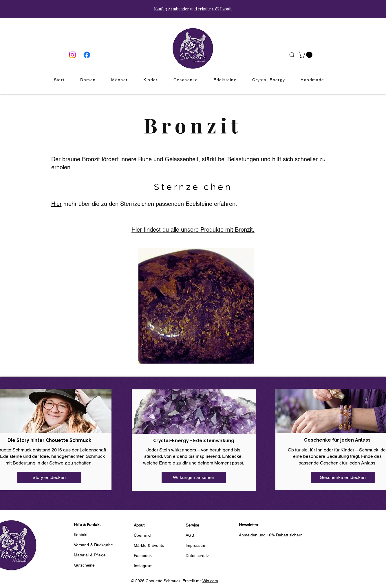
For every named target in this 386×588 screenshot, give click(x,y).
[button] (306, 55)
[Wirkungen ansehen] (194, 478)
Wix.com (210, 581)
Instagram (143, 566)
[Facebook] (87, 55)
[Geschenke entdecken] (343, 478)
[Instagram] (72, 55)
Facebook (143, 556)
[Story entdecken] (49, 478)
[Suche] (292, 55)
